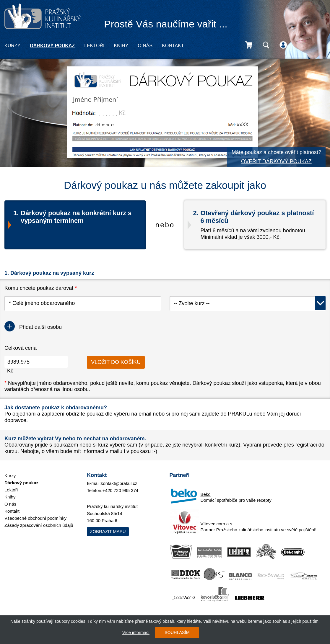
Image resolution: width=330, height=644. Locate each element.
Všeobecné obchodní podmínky (35, 518)
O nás (145, 46)
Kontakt (173, 46)
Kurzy (12, 46)
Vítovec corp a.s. (217, 524)
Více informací (136, 632)
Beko (206, 494)
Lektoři (94, 46)
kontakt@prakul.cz (119, 483)
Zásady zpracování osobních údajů (39, 525)
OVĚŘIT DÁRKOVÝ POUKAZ (276, 161)
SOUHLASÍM (177, 632)
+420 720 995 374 (120, 490)
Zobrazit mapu (108, 531)
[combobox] (248, 303)
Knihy (121, 46)
